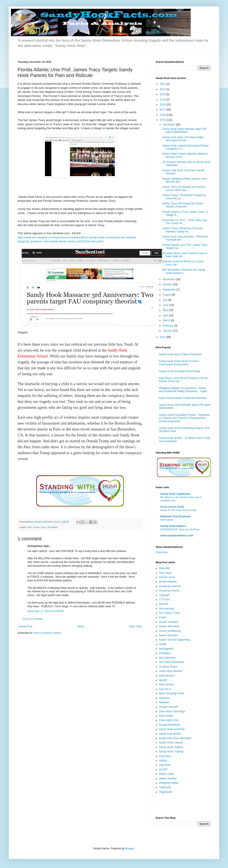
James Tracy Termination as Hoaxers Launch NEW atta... (184, 188)
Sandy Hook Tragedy (171, 752)
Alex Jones (165, 573)
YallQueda (165, 787)
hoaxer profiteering (170, 631)
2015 (163, 120)
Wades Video (167, 774)
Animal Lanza (167, 577)
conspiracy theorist (170, 586)
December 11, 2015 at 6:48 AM (45, 611)
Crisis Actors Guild (172, 507)
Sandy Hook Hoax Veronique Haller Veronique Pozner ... (183, 139)
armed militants (168, 582)
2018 (163, 105)
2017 (163, 110)
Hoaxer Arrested (168, 622)
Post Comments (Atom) (47, 633)
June (166, 305)
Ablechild (164, 568)
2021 (163, 89)
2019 (163, 100)
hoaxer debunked (169, 626)
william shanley (168, 779)
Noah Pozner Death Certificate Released (183, 398)
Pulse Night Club (169, 720)
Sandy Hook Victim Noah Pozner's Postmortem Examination (179, 363)
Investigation (166, 649)
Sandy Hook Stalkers (173, 526)
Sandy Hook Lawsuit (171, 743)
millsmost (164, 698)
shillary (163, 761)
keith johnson (167, 676)
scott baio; (165, 756)
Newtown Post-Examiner (176, 516)
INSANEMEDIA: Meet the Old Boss (180, 529)
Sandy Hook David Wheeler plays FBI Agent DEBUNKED (184, 130)
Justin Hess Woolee (171, 671)
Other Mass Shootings (172, 711)
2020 (163, 94)
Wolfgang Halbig (169, 783)
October (168, 284)
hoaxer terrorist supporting (174, 640)
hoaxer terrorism (168, 635)
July (166, 300)
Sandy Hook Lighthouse (175, 494)
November (169, 279)
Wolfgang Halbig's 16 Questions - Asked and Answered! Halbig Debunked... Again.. (184, 390)
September (170, 290)
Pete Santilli (166, 716)
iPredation (53, 527)
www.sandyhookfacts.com (177, 536)
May (166, 310)
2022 (163, 84)
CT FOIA (164, 600)
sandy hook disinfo (170, 734)
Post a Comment (33, 619)
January (168, 331)
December (169, 125)
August (167, 295)
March (167, 320)
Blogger (130, 848)
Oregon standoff (168, 707)
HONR (163, 644)
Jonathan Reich (168, 667)
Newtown (164, 702)
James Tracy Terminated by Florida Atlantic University (183, 205)
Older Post (135, 627)
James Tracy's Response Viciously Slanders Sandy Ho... (182, 230)
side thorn (165, 765)
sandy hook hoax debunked (175, 738)
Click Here (162, 552)
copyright (164, 595)
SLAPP (163, 770)
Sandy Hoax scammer (172, 729)
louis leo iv (165, 689)
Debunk (163, 604)
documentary (167, 609)
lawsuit (163, 680)
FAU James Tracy (37, 527)
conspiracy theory (169, 591)
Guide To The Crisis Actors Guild (178, 510)
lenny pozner (167, 684)
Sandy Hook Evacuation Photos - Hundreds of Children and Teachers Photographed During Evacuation (184, 418)
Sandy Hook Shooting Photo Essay (179, 371)
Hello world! (167, 520)
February (168, 326)
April (166, 315)
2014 (163, 337)
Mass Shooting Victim (172, 693)
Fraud (162, 617)
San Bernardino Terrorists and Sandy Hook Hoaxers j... (184, 271)
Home (81, 627)
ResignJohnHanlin (170, 725)
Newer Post (25, 627)
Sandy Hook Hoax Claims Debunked (180, 354)
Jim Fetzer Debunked (171, 662)
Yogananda (166, 792)
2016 (163, 115)
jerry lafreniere (167, 658)
